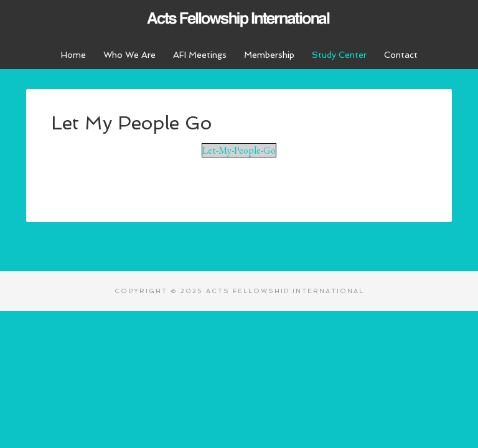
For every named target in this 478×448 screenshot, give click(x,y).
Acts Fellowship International (239, 19)
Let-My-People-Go (239, 150)
